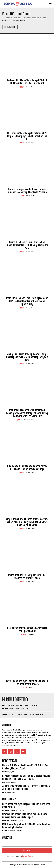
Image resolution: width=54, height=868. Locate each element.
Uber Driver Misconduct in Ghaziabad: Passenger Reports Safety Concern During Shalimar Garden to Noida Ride (27, 413)
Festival (6, 821)
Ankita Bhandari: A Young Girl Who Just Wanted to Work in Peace (27, 577)
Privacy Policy (27, 856)
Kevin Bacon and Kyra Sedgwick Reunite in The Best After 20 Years (27, 682)
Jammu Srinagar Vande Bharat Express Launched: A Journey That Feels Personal (27, 191)
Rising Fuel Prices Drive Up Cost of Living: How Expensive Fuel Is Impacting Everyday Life (27, 357)
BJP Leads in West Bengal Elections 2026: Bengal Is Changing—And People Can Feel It (27, 136)
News (22, 87)
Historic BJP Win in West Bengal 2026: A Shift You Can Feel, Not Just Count (27, 82)
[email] (27, 844)
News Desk (30, 87)
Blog (22, 196)
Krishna (32, 635)
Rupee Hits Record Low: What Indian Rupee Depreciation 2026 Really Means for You (27, 245)
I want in (27, 851)
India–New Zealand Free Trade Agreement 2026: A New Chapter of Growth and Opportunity (27, 301)
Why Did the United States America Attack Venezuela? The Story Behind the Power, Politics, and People (27, 522)
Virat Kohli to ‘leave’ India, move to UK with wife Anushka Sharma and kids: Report (25, 816)
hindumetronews (30, 420)
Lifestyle (24, 635)
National (24, 688)
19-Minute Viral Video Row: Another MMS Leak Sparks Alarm (27, 629)
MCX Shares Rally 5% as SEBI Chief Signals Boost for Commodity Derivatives (26, 826)
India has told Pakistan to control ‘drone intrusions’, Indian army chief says (27, 468)
